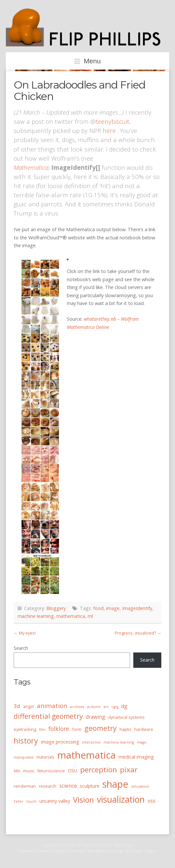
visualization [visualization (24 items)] (121, 799)
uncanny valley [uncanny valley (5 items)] (55, 801)
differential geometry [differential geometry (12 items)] (48, 716)
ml (90, 616)
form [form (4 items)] (77, 729)
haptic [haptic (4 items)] (125, 729)
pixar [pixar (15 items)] (129, 770)
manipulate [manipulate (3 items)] (24, 757)
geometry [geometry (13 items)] (101, 728)
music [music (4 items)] (29, 771)
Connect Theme (34, 851)
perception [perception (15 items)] (99, 770)
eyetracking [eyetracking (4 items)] (25, 729)
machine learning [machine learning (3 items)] (119, 742)
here (109, 130)
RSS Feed (134, 851)
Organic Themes (70, 851)
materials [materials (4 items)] (45, 757)
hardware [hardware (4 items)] (144, 729)
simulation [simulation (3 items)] (140, 786)
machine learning (36, 616)
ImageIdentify (137, 608)
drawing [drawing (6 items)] (95, 717)
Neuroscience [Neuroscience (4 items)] (51, 771)
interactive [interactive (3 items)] (91, 742)
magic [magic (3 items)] (142, 742)
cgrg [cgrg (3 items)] (115, 707)
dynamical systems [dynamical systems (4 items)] (126, 717)
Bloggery (56, 608)
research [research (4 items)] (48, 786)
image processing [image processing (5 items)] (60, 742)
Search (21, 648)
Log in (150, 851)
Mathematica (31, 167)
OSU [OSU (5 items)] (73, 771)
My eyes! (27, 633)
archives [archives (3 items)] (77, 707)
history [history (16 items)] (26, 741)
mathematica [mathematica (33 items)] (87, 755)
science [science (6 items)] (68, 786)
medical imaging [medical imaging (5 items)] (136, 757)
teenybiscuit (113, 121)
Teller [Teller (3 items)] (19, 801)
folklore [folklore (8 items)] (59, 729)
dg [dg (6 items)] (124, 706)
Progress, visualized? (135, 633)
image (113, 608)
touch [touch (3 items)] (31, 801)
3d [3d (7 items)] (17, 706)
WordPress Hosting (105, 851)
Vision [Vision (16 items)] (83, 800)
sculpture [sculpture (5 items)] (90, 786)
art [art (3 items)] (106, 707)
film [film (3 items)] (42, 730)
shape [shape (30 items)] (115, 784)
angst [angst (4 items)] (29, 706)
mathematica (71, 616)
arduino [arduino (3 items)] (94, 707)
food (98, 608)
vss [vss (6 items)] (152, 801)
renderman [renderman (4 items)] (25, 786)
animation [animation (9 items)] (52, 706)
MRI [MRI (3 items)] (17, 771)
